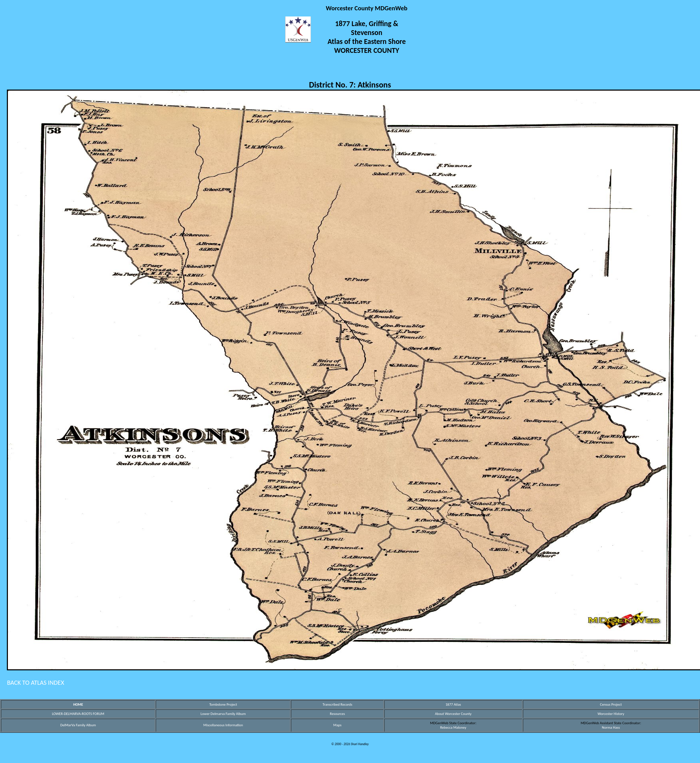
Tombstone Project (223, 704)
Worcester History (611, 714)
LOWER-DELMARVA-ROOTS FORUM (78, 714)
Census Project (611, 704)
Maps (337, 725)
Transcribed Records (337, 704)
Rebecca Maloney (453, 727)
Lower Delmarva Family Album (223, 714)
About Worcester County (453, 714)
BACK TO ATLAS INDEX (36, 683)
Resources (337, 714)
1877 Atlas (453, 704)
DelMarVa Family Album (78, 725)
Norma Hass (611, 727)
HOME (78, 704)
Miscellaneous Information (223, 725)
